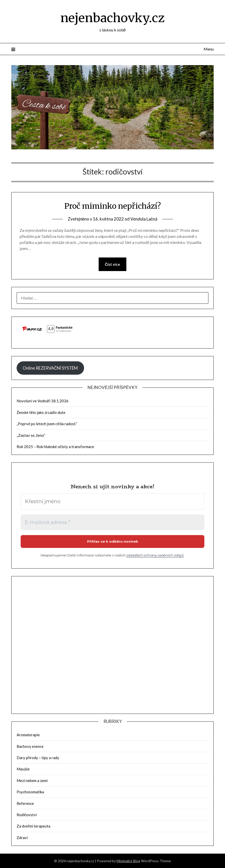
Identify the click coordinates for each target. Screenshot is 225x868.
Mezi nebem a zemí (32, 780)
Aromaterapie (28, 735)
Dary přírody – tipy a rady (38, 758)
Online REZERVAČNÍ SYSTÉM (50, 368)
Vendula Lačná (144, 219)
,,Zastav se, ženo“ (31, 435)
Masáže (23, 769)
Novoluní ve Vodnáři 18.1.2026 (43, 401)
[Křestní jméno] (113, 501)
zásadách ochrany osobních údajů (155, 555)
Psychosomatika (30, 792)
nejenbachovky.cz (113, 18)
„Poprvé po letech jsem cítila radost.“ (47, 424)
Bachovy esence (30, 746)
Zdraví (22, 838)
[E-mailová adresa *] (113, 522)
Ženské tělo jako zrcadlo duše (41, 412)
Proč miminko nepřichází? (113, 206)
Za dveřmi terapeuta (33, 826)
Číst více (113, 264)
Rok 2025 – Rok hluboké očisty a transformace (55, 447)
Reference (25, 803)
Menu (209, 49)
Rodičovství (27, 815)
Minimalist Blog (128, 861)
